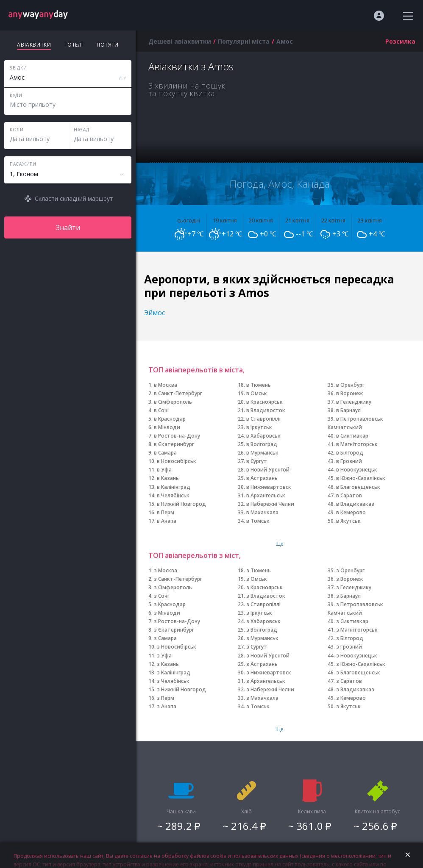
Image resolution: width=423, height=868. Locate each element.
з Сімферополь (173, 587)
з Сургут (257, 647)
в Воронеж (349, 393)
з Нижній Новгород (181, 689)
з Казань (168, 664)
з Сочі (161, 596)
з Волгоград (262, 630)
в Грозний (349, 461)
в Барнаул (348, 410)
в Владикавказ (355, 504)
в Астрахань (262, 478)
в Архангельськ (266, 495)
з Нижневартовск (269, 672)
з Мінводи (167, 613)
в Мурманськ (262, 453)
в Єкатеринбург (174, 444)
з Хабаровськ (263, 621)
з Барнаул (348, 596)
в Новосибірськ (177, 461)
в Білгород (350, 453)
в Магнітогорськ (357, 444)
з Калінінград (174, 672)
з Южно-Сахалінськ (361, 664)
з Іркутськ (259, 613)
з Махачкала (262, 698)
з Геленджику (354, 587)
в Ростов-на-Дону (177, 436)
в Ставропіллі (263, 419)
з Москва (166, 570)
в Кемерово (351, 512)
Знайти (68, 227)
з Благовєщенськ (358, 672)
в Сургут (257, 461)
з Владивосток (266, 596)
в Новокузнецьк (357, 470)
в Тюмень (259, 385)
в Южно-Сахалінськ (361, 478)
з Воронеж (349, 579)
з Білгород (350, 638)
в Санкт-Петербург (178, 393)
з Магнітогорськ (357, 630)
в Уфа (164, 470)
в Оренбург (350, 385)
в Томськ (258, 521)
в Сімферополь (173, 402)
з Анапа (167, 706)
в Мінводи (167, 427)
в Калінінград (174, 487)
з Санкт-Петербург (178, 579)
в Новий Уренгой (268, 470)
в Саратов (349, 495)
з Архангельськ (266, 681)
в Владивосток (266, 410)
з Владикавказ (355, 689)
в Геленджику (354, 402)
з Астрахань (262, 664)
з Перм (166, 698)
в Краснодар (170, 419)
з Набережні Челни (270, 689)
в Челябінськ (173, 495)
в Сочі (161, 410)
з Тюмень (259, 570)
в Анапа (167, 521)
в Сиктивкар (352, 436)
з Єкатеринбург (174, 630)
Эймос (154, 313)
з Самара (165, 638)
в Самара (165, 453)
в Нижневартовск (269, 487)
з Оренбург (350, 570)
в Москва (166, 385)
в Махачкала (262, 512)
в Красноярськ (264, 402)
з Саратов (349, 681)
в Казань (168, 478)
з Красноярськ (264, 587)
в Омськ (257, 393)
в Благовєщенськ (358, 487)
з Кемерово (351, 698)
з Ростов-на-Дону (177, 621)
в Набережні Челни (270, 504)
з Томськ (258, 706)
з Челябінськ (173, 681)
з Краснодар (170, 604)
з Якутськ (348, 706)
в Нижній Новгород (181, 504)
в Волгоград (262, 444)
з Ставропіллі (263, 604)
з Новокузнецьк (357, 656)
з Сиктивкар (352, 621)
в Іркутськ (259, 427)
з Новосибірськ (177, 647)
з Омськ (257, 579)
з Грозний (349, 647)
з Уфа (164, 656)
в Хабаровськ (263, 436)
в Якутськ (348, 521)
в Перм (166, 512)
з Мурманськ (262, 638)
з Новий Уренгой (268, 656)
